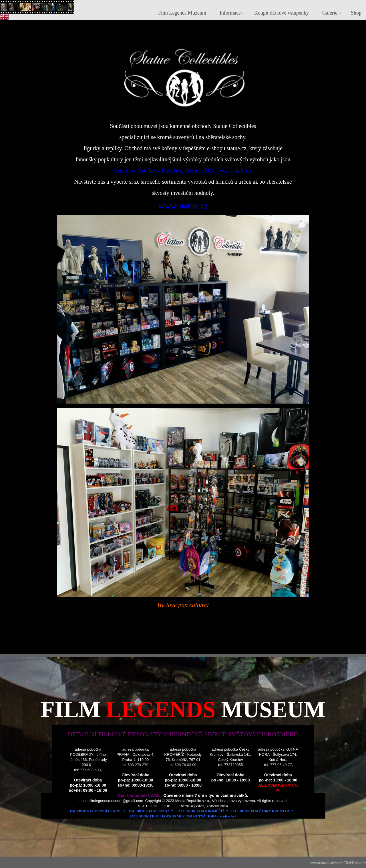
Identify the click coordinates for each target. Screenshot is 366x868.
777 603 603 (90, 770)
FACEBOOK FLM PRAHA (149, 811)
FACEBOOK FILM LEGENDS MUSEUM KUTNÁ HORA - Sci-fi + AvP (183, 816)
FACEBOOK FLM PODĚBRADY (95, 811)
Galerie (330, 13)
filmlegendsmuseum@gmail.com (117, 801)
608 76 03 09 (186, 765)
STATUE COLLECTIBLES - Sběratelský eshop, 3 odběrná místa (183, 806)
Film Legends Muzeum (182, 13)
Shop (356, 13)
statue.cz (236, 148)
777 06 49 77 (281, 765)
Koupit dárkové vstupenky (282, 13)
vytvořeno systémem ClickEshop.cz (338, 863)
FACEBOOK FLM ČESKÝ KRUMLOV (260, 811)
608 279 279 (138, 765)
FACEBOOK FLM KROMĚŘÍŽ (200, 811)
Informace (230, 13)
